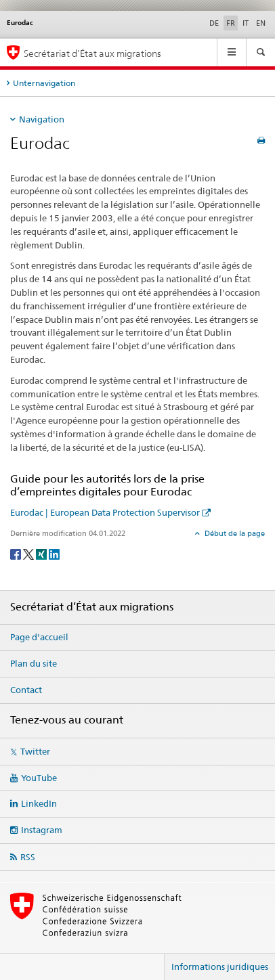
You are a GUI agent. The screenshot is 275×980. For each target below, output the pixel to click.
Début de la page (234, 533)
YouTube (39, 778)
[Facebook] (17, 553)
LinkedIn (39, 803)
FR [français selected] (231, 23)
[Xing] (42, 553)
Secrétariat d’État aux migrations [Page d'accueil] (92, 53)
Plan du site (34, 663)
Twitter (35, 751)
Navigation (42, 119)
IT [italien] (246, 23)
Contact (26, 690)
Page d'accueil (39, 637)
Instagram (42, 830)
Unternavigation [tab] (44, 83)
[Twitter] (29, 553)
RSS (28, 857)
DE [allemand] (214, 23)
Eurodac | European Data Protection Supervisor (105, 512)
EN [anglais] (261, 23)
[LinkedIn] (54, 553)
